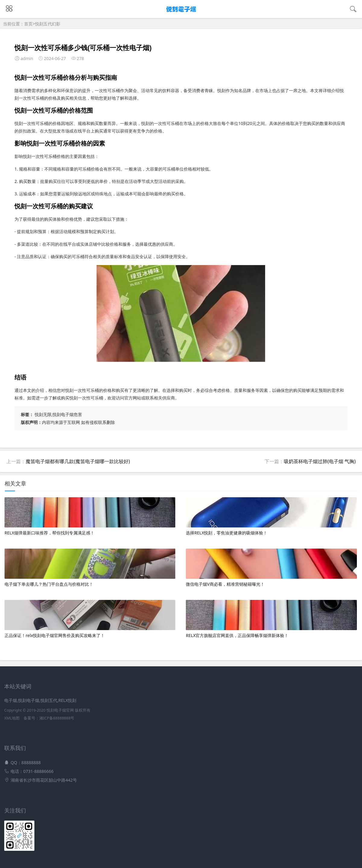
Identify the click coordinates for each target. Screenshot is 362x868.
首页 (28, 24)
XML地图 (12, 718)
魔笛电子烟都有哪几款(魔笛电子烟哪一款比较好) (78, 461)
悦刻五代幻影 (48, 24)
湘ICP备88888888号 (57, 718)
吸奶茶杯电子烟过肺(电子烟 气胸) (320, 461)
